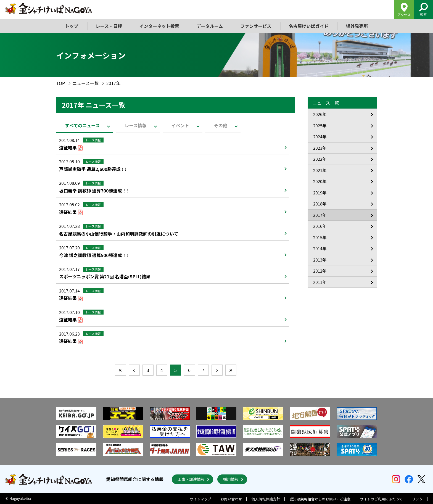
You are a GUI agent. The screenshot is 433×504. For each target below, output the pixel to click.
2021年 (320, 170)
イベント (180, 125)
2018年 (320, 204)
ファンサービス (256, 26)
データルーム (210, 26)
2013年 (320, 260)
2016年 (320, 226)
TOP (61, 83)
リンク (417, 499)
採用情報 (231, 479)
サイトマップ (200, 499)
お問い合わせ (231, 499)
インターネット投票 (159, 26)
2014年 (320, 248)
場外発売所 (357, 26)
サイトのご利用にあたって (381, 499)
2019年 (320, 193)
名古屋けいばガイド (308, 26)
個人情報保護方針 (266, 499)
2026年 (320, 114)
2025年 (320, 126)
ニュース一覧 (85, 83)
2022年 (320, 159)
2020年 (320, 181)
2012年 (320, 271)
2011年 (320, 282)
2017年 (320, 215)
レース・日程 (109, 26)
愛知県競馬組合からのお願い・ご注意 (320, 499)
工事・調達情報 (191, 479)
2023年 (320, 148)
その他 (221, 125)
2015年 (320, 237)
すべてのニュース (82, 125)
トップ (72, 26)
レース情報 (135, 125)
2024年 (320, 137)
